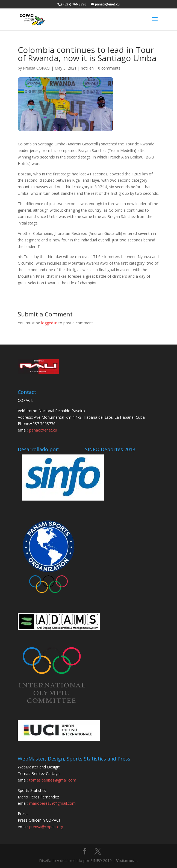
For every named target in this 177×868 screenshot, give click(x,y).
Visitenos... (127, 860)
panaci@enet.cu (43, 430)
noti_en (87, 68)
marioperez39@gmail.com (52, 803)
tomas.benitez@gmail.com (53, 780)
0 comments (109, 68)
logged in (49, 323)
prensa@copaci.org (46, 827)
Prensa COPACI (37, 68)
